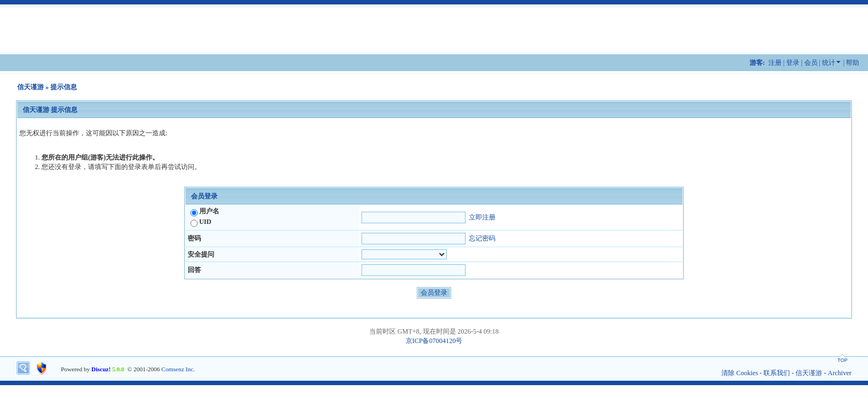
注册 (775, 63)
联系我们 (777, 373)
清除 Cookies (740, 373)
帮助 (852, 63)
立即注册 (482, 217)
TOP (843, 360)
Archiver (839, 373)
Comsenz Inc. (178, 369)
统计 (829, 63)
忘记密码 (482, 238)
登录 (793, 63)
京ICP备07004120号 (434, 341)
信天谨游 (30, 87)
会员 (811, 63)
